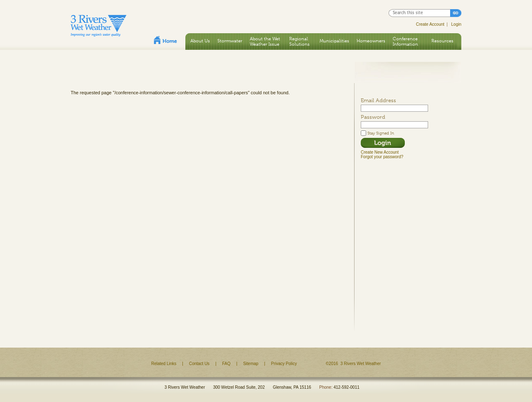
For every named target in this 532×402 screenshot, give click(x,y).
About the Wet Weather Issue (265, 41)
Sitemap (251, 364)
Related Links (164, 364)
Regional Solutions (299, 41)
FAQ (227, 364)
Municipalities (334, 41)
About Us (200, 41)
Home (165, 40)
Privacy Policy (284, 364)
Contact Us (199, 364)
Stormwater (230, 41)
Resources (442, 41)
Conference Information (405, 41)
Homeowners (371, 41)
